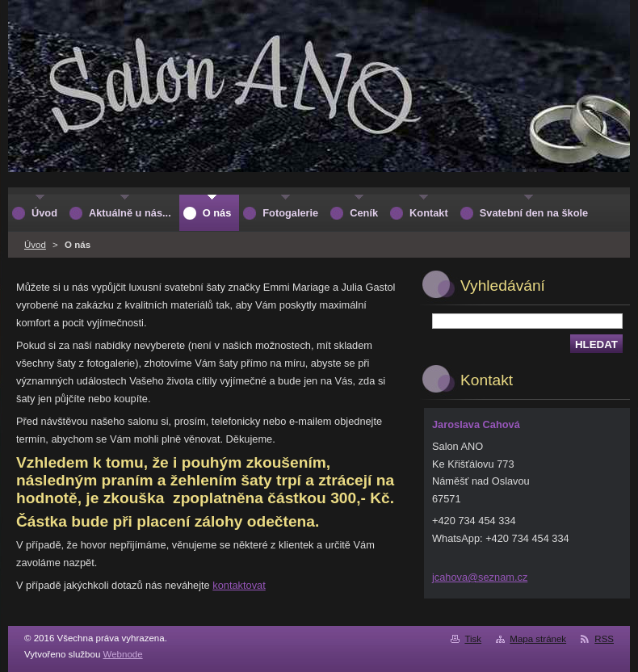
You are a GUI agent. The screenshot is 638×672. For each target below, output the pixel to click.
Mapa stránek (538, 639)
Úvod (35, 245)
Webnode (123, 654)
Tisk (473, 639)
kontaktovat (239, 585)
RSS (604, 639)
